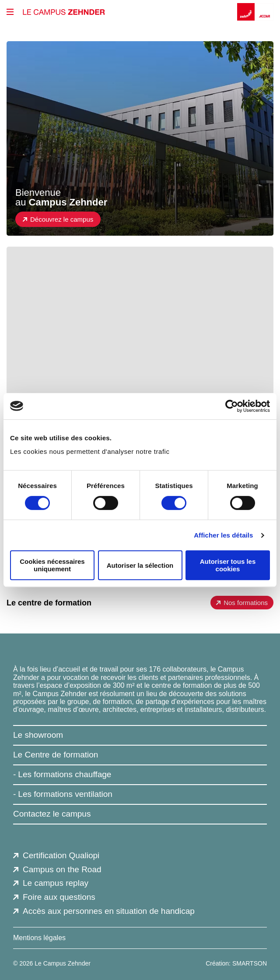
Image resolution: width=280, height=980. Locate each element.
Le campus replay (56, 883)
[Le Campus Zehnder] (64, 12)
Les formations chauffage (65, 774)
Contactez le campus (52, 814)
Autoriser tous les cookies (228, 565)
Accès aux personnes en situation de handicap (109, 911)
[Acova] (265, 12)
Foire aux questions (59, 897)
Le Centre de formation (56, 755)
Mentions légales (39, 938)
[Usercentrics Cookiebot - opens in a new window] (232, 406)
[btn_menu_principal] (10, 12)
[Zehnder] (247, 12)
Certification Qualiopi (61, 855)
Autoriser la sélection (140, 565)
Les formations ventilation (65, 794)
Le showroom (38, 735)
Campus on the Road (62, 869)
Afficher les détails (223, 535)
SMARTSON (250, 963)
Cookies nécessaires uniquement (52, 565)
